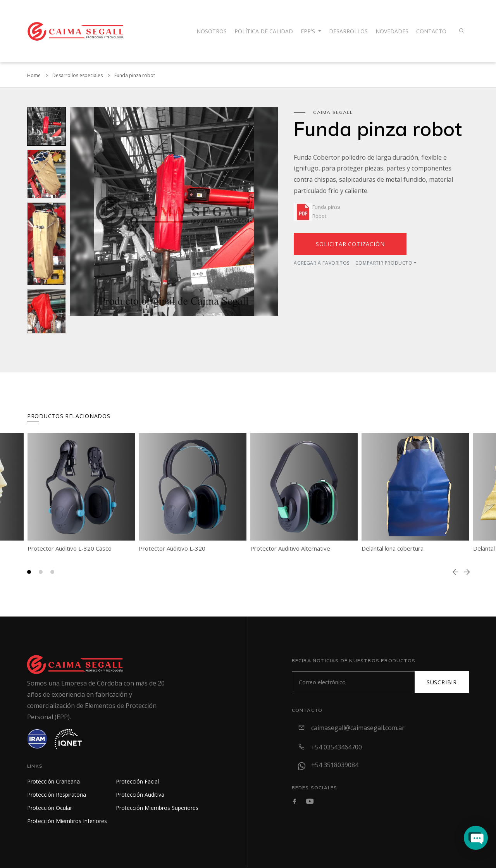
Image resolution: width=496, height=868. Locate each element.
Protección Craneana (53, 781)
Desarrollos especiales (77, 75)
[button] (29, 572)
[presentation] (455, 572)
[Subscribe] (353, 682)
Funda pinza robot (135, 75)
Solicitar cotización (350, 244)
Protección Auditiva (140, 795)
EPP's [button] (309, 31)
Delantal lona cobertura (393, 548)
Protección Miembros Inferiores (67, 821)
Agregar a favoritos (321, 263)
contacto (431, 31)
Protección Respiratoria (57, 795)
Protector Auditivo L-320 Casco (70, 548)
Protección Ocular (50, 808)
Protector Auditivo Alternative (290, 548)
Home (34, 75)
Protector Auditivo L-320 (172, 548)
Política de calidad (264, 31)
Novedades (392, 31)
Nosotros (212, 31)
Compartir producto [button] (384, 263)
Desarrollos (348, 31)
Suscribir (442, 682)
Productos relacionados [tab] (69, 416)
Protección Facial (137, 781)
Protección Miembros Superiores (157, 808)
